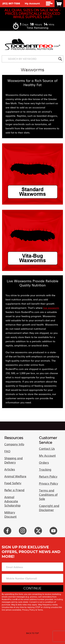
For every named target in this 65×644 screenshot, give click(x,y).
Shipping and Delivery (14, 460)
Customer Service (48, 440)
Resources (14, 438)
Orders (44, 462)
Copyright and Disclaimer (49, 508)
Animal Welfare (15, 476)
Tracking (45, 469)
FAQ (7, 451)
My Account (32, 4)
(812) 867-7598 (11, 4)
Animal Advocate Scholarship (12, 501)
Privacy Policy (49, 483)
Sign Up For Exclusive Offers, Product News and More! (31, 552)
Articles (10, 469)
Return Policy (48, 476)
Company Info (14, 444)
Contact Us (47, 448)
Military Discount (10, 514)
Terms (40, 610)
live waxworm (51, 308)
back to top (32, 633)
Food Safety (13, 483)
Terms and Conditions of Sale (48, 494)
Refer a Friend (14, 490)
